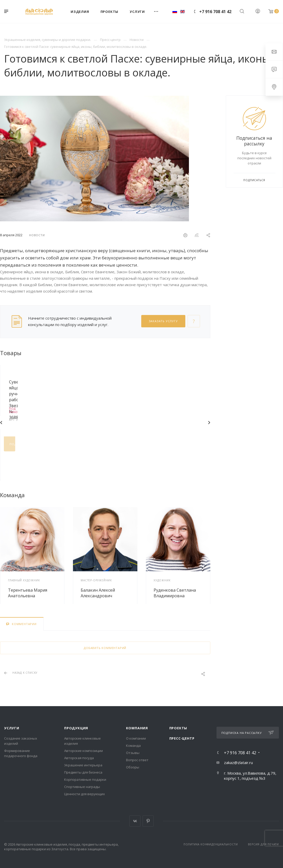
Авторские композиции (84, 751)
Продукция (76, 728)
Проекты (178, 728)
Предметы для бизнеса (83, 772)
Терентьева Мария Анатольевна (28, 593)
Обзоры (133, 767)
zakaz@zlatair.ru (238, 762)
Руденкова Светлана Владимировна (175, 593)
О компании (136, 738)
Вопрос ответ (137, 760)
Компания (137, 728)
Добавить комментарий (105, 648)
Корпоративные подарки (85, 779)
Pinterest (148, 821)
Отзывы (133, 753)
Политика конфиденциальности (211, 844)
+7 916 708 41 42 (215, 12)
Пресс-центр (182, 738)
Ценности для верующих (85, 794)
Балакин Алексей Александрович (98, 593)
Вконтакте (135, 821)
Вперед (209, 423)
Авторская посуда (79, 758)
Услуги (12, 728)
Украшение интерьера (83, 765)
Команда (133, 746)
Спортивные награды (82, 787)
